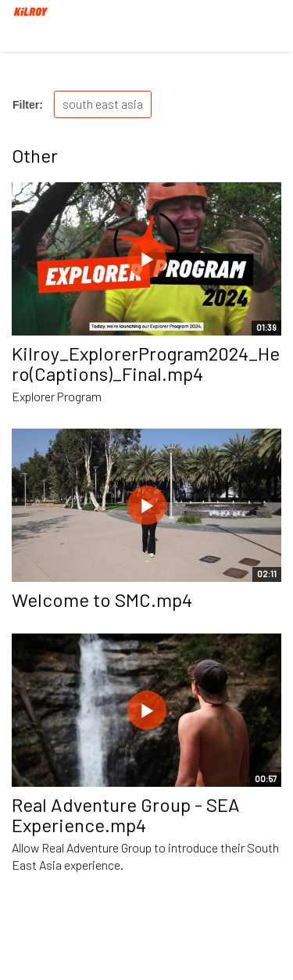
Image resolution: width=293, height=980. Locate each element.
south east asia (103, 104)
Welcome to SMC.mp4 (102, 599)
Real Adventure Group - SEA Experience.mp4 (126, 815)
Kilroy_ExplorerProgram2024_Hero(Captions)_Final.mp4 (146, 363)
